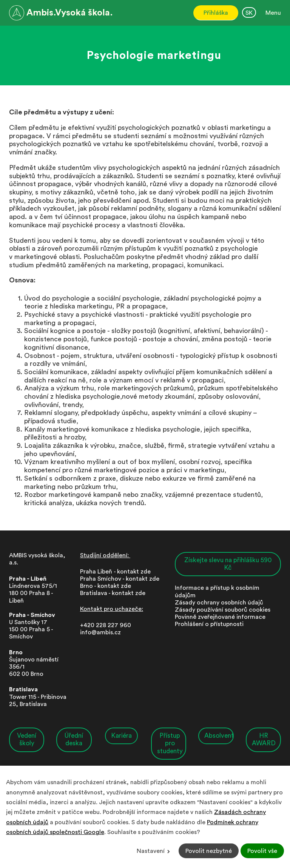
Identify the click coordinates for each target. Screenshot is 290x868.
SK (249, 13)
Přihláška (216, 13)
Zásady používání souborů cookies (223, 610)
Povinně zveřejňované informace (220, 617)
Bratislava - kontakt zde (113, 593)
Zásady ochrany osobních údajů (219, 603)
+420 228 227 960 (106, 625)
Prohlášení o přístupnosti (209, 624)
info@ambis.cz (100, 632)
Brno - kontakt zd (104, 586)
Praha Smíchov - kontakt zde (120, 579)
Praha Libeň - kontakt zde (117, 572)
